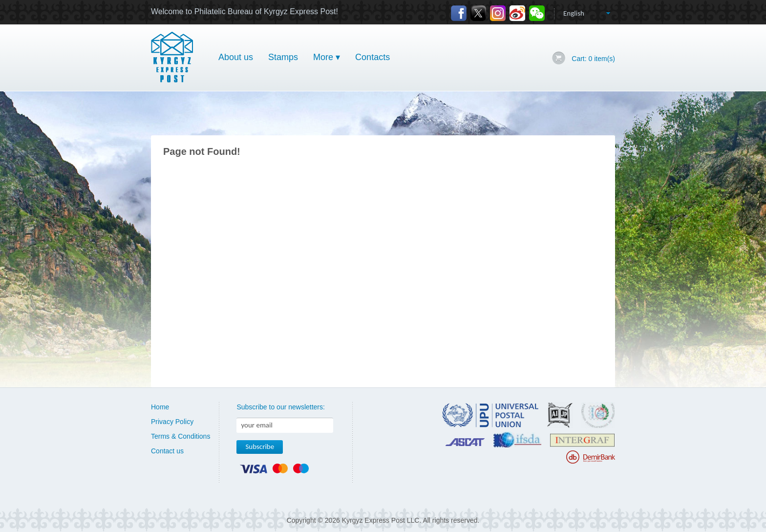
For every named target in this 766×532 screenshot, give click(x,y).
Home (160, 407)
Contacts (372, 57)
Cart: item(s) (593, 59)
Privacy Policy (172, 422)
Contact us (167, 451)
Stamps (283, 57)
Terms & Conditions (181, 436)
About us (236, 57)
